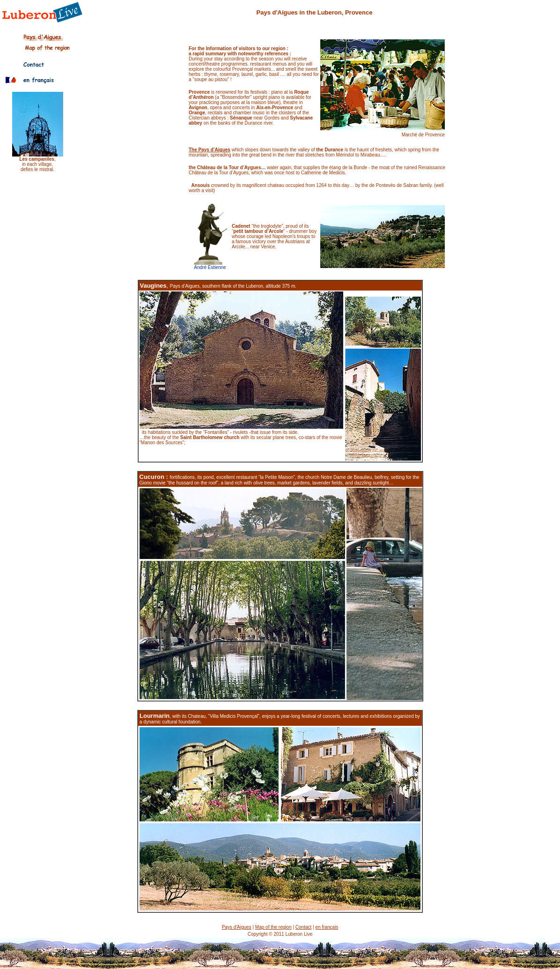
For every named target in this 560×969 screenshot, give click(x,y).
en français (327, 927)
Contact (303, 927)
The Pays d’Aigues (210, 150)
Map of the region (273, 927)
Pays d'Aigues (237, 927)
